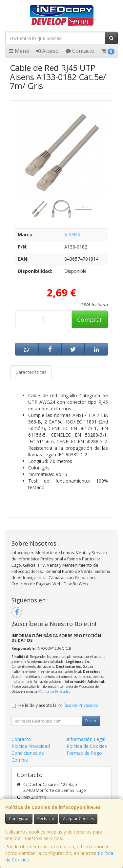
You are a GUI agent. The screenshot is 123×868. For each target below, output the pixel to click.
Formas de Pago (84, 753)
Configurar (19, 819)
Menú (19, 51)
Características (31, 372)
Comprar (90, 319)
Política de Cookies (87, 746)
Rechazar (46, 819)
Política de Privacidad (55, 691)
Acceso (47, 51)
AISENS (72, 235)
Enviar (91, 721)
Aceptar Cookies (78, 819)
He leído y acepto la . (59, 705)
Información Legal (86, 739)
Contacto (80, 51)
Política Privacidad (31, 746)
